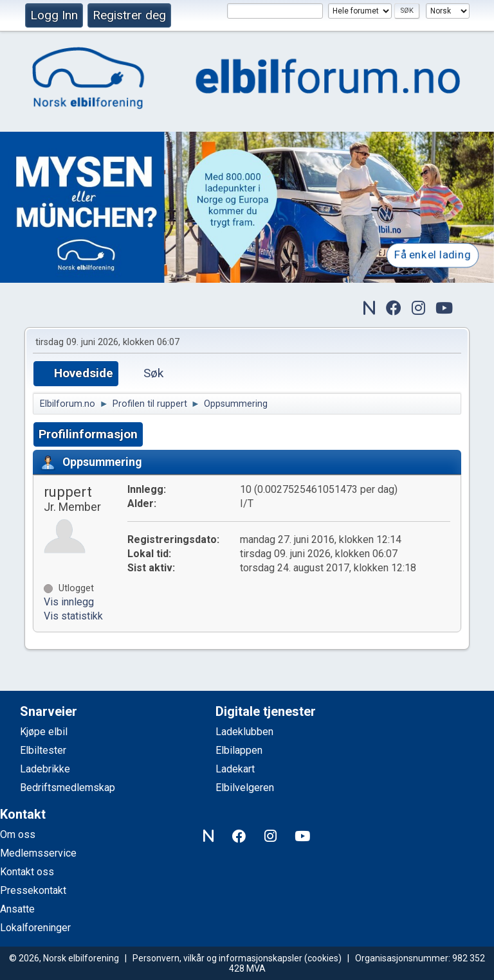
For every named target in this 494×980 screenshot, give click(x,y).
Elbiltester (43, 750)
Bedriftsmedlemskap (68, 788)
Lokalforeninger (35, 928)
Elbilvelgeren (245, 788)
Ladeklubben (244, 732)
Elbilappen (239, 750)
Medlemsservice (38, 853)
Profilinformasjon (88, 434)
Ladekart (235, 769)
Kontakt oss (27, 872)
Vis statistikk (73, 616)
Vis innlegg (69, 602)
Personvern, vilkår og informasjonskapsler (217, 958)
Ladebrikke (45, 769)
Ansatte (17, 909)
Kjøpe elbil (44, 732)
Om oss (18, 834)
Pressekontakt (33, 890)
